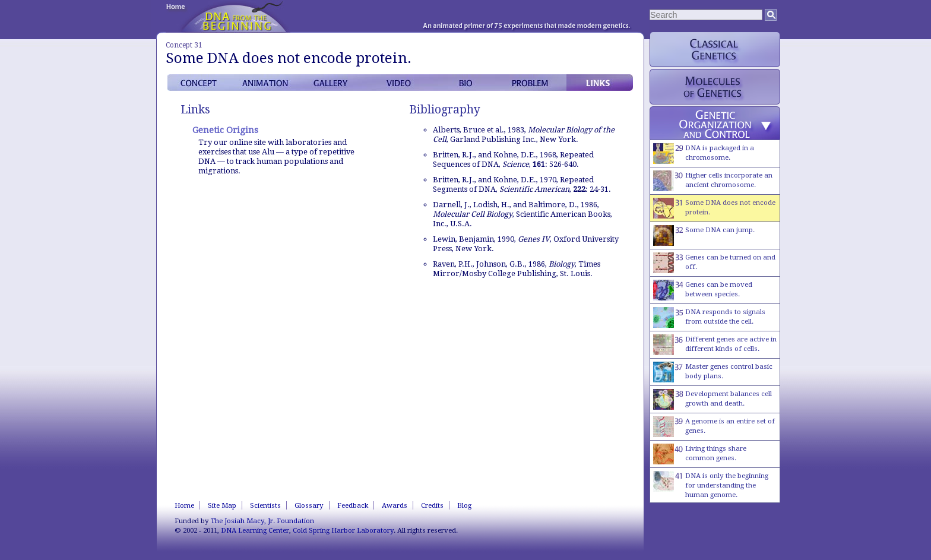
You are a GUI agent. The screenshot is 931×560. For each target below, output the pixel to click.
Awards (395, 505)
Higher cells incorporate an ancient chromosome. (713, 181)
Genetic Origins (225, 130)
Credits (432, 505)
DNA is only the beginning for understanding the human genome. (711, 485)
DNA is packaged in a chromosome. (704, 154)
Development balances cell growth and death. (712, 399)
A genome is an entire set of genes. (714, 427)
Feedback (353, 505)
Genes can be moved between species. (703, 290)
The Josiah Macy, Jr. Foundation (262, 521)
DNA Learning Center (255, 530)
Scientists (265, 505)
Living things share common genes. (700, 454)
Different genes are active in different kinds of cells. (715, 345)
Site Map (222, 505)
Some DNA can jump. (704, 235)
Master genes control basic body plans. (713, 372)
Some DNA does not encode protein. (714, 208)
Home (184, 505)
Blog (464, 505)
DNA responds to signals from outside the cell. (709, 317)
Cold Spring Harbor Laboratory (343, 530)
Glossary (309, 505)
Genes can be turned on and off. (714, 263)
